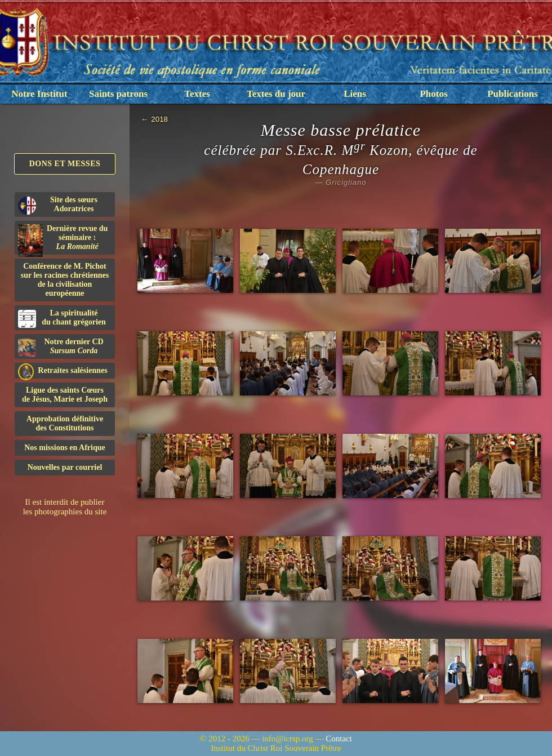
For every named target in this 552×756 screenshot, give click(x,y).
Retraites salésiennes (63, 371)
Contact (339, 739)
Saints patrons (118, 94)
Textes (197, 94)
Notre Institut (39, 94)
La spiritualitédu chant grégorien (62, 318)
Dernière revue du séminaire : (63, 239)
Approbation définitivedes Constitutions (65, 423)
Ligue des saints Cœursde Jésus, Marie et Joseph (65, 395)
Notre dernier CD (61, 347)
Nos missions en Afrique (65, 448)
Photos (433, 94)
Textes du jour (276, 94)
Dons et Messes (65, 164)
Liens (355, 94)
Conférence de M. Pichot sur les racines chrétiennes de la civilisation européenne (65, 280)
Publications (513, 94)
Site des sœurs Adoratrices (58, 205)
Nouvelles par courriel (65, 467)
